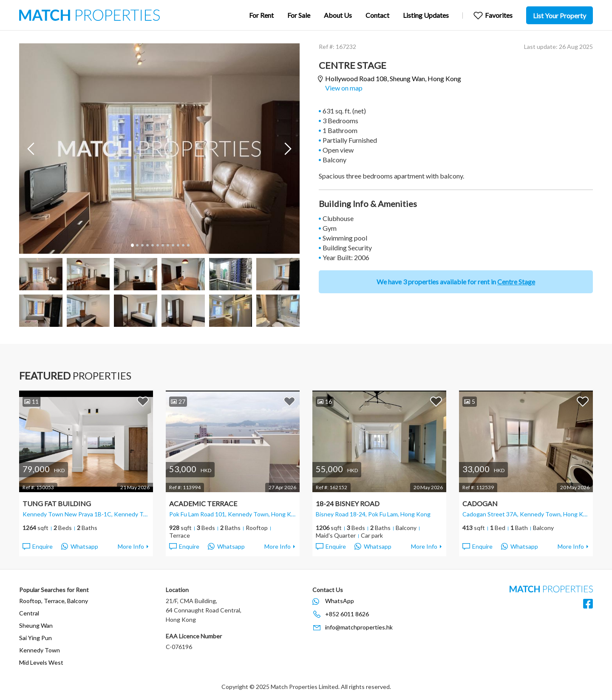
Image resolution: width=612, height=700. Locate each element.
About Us (338, 15)
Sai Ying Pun (35, 638)
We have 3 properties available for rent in (456, 282)
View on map (344, 88)
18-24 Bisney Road (348, 503)
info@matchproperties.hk (359, 627)
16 (325, 401)
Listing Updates (426, 15)
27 (178, 401)
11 (183, 245)
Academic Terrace (203, 503)
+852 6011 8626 (347, 614)
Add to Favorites (143, 401)
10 (178, 245)
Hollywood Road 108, (393, 79)
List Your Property (560, 16)
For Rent (261, 15)
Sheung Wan (36, 625)
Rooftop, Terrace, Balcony (54, 601)
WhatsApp (340, 601)
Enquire (37, 547)
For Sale (299, 15)
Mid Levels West (41, 662)
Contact (377, 15)
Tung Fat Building (57, 503)
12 (188, 245)
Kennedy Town (40, 650)
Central (29, 613)
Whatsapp (80, 547)
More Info (131, 546)
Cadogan (480, 503)
